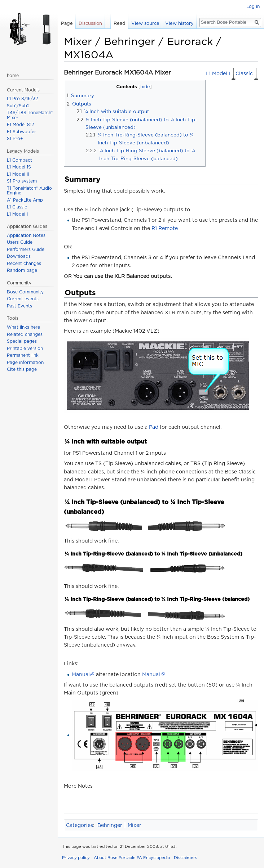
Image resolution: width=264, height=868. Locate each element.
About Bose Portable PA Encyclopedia (132, 858)
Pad (154, 427)
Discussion (90, 23)
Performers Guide (26, 249)
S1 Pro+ (15, 138)
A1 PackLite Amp (25, 200)
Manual (81, 674)
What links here (23, 327)
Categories (80, 825)
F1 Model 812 (20, 124)
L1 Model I (221, 73)
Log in (253, 6)
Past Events (19, 306)
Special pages (22, 341)
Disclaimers (186, 858)
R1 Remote (165, 228)
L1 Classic (17, 207)
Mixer (135, 825)
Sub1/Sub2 (18, 106)
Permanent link (23, 355)
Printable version (25, 348)
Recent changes (24, 263)
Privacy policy (76, 858)
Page (67, 23)
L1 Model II (18, 174)
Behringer (110, 825)
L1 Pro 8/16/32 (22, 98)
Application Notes (26, 235)
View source (145, 23)
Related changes (25, 334)
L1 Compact (19, 160)
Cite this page (22, 369)
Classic (247, 73)
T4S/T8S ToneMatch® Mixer (30, 115)
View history (179, 23)
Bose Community (25, 292)
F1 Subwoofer (21, 132)
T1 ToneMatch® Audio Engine (29, 191)
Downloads (19, 256)
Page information (25, 362)
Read (120, 23)
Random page (22, 270)
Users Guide (20, 242)
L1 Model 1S (19, 167)
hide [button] (145, 87)
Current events (23, 299)
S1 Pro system (22, 181)
